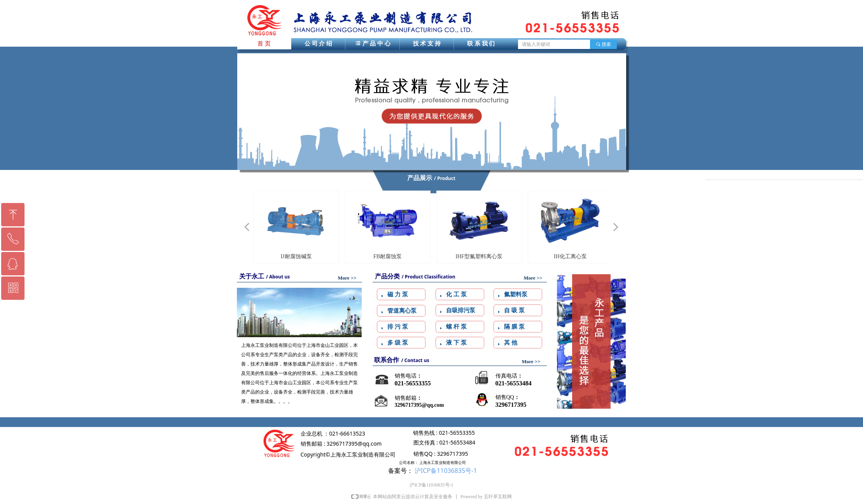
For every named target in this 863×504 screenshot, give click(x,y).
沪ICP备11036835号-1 (446, 471)
